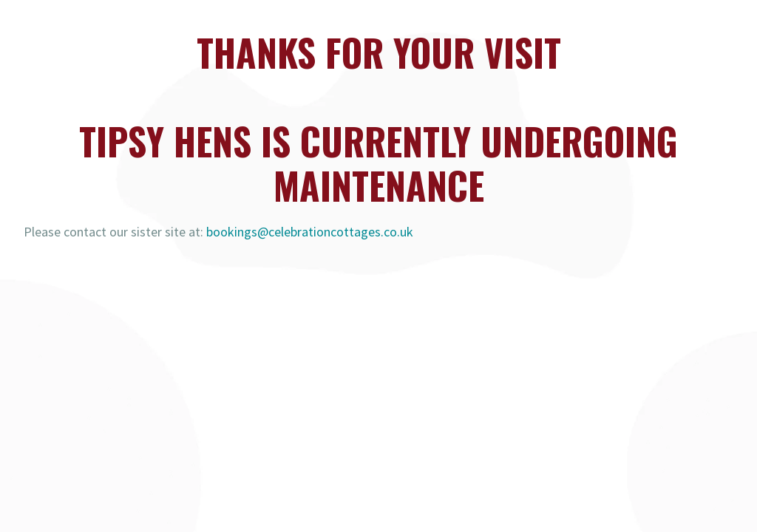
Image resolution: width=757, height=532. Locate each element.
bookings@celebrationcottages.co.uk (310, 232)
